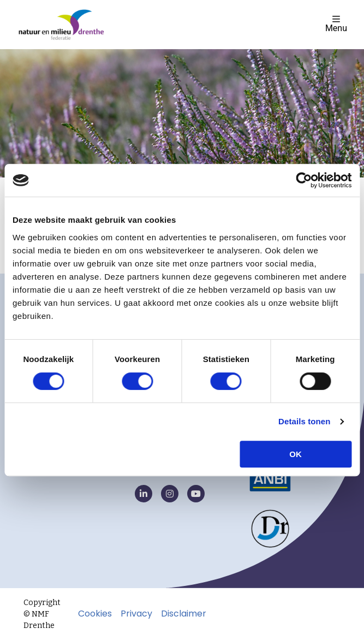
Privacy (136, 614)
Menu (336, 24)
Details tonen (304, 421)
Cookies (95, 614)
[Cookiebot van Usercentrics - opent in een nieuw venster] (304, 180)
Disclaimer (184, 614)
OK (296, 454)
